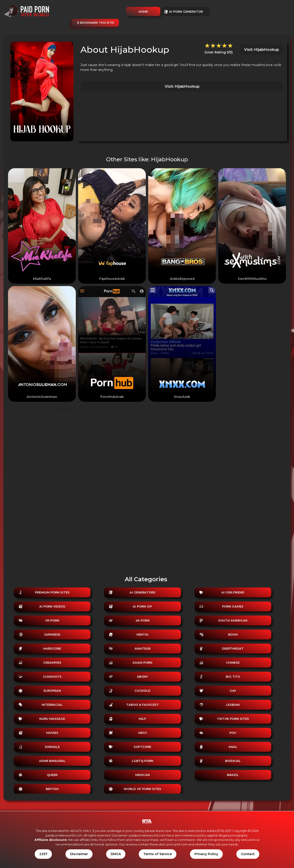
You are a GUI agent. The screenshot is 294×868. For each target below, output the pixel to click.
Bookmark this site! (95, 23)
